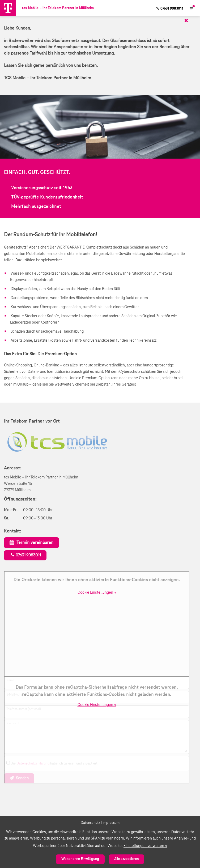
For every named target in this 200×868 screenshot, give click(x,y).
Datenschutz (90, 823)
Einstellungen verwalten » (145, 846)
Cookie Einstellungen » (97, 593)
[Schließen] (97, 21)
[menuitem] (170, 8)
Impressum (111, 823)
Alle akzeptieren (126, 859)
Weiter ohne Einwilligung (80, 859)
